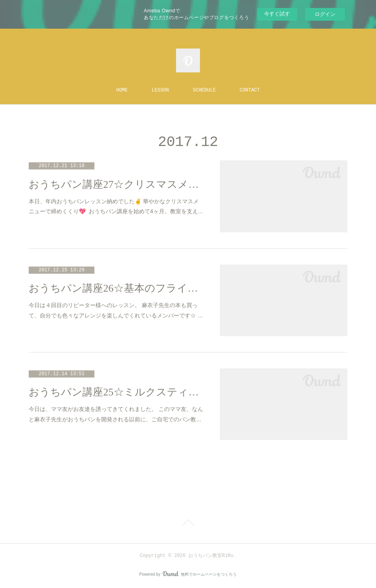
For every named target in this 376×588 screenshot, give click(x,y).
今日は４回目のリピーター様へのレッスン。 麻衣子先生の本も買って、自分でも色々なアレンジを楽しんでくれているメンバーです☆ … (116, 310)
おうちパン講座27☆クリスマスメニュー (116, 184)
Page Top (188, 524)
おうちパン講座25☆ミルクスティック (116, 392)
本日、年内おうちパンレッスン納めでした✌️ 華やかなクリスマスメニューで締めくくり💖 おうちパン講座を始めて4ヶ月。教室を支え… (116, 206)
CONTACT (250, 90)
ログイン (325, 14)
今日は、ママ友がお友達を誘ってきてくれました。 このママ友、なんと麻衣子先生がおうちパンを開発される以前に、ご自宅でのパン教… (116, 414)
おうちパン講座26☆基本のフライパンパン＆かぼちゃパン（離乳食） (116, 288)
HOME (122, 90)
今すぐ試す (277, 14)
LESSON (160, 90)
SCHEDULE (204, 90)
